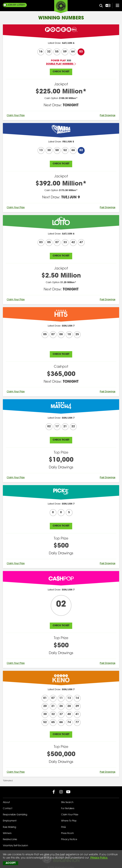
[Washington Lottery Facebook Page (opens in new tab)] (54, 792)
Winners (7, 833)
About (6, 802)
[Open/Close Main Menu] (116, 6)
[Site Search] (101, 6)
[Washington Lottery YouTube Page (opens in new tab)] (68, 792)
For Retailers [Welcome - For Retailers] (68, 809)
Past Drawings (108, 116)
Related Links (10, 840)
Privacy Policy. (99, 858)
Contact (8, 809)
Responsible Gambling (15, 815)
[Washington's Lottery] (61, 7)
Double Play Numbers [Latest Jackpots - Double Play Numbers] (61, 64)
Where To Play (69, 821)
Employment (10, 821)
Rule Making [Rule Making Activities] (9, 827)
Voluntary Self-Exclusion (15, 846)
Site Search (67, 802)
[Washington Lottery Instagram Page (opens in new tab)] (61, 792)
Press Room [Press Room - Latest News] (67, 833)
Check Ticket (61, 72)
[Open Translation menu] (107, 6)
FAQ (63, 827)
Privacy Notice (69, 840)
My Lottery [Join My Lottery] (16, 5)
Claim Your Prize (16, 116)
